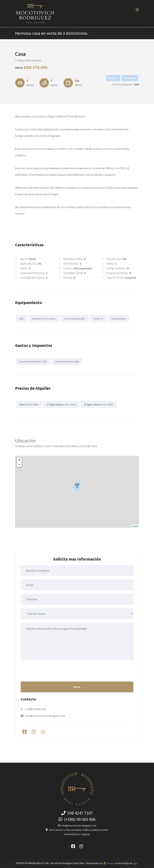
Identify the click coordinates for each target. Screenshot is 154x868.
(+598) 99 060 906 (35, 709)
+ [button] (19, 459)
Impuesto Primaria (67, 361)
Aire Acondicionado (74, 318)
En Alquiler (130, 78)
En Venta (113, 78)
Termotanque (118, 318)
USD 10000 (98, 404)
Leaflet (135, 526)
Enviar (77, 686)
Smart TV (97, 318)
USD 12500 (61, 404)
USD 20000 (29, 404)
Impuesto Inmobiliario (33, 361)
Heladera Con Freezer (44, 318)
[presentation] (48, 670)
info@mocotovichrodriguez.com (45, 715)
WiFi (21, 318)
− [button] (19, 464)
